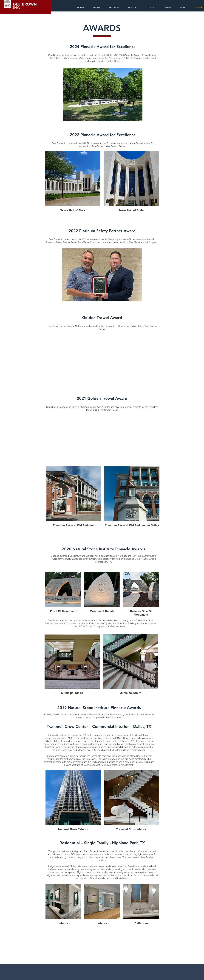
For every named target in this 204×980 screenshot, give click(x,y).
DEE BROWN (25, 4)
